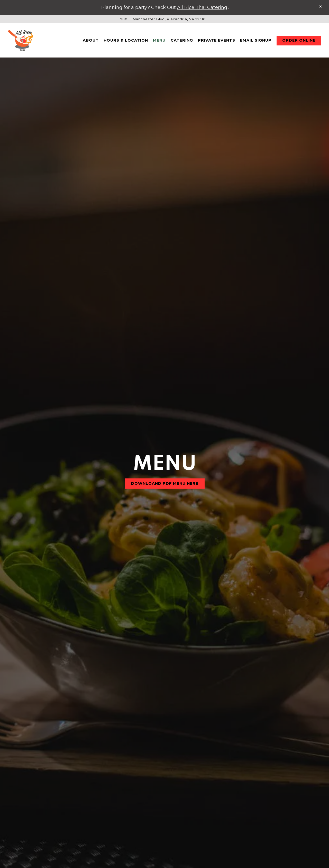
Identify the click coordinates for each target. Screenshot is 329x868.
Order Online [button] (299, 40)
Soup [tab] (179, 729)
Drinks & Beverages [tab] (91, 729)
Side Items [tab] (213, 729)
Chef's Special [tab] (233, 743)
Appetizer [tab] (144, 729)
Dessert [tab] (252, 729)
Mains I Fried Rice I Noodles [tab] (112, 743)
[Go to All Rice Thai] (163, 19)
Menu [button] (159, 40)
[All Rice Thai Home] (21, 40)
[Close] (321, 7)
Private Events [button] (217, 40)
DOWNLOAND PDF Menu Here (165, 383)
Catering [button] (182, 40)
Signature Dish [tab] (181, 743)
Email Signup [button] (256, 40)
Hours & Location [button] (126, 40)
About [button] (91, 40)
